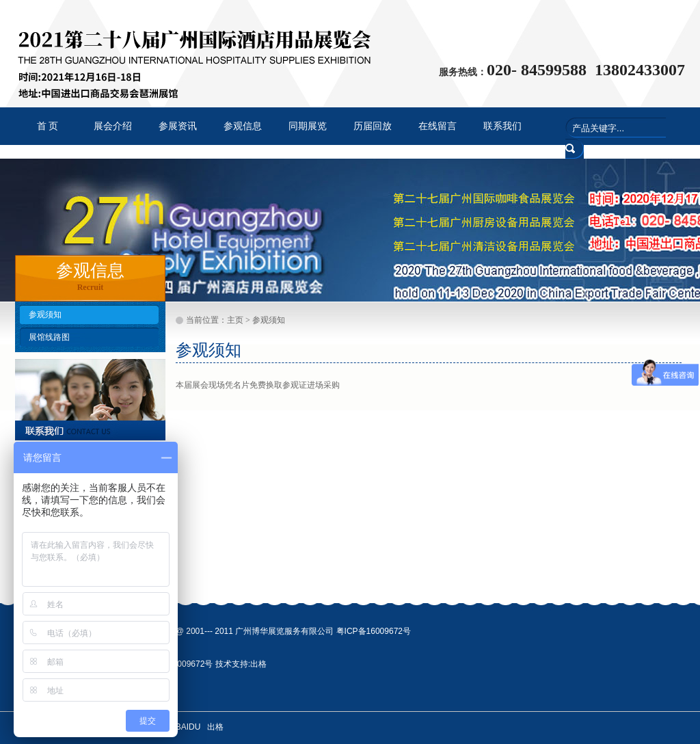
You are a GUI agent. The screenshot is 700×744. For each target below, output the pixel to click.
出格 (258, 664)
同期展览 (308, 126)
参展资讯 (178, 126)
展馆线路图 (49, 337)
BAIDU (188, 727)
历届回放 (373, 126)
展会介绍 (113, 126)
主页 (235, 320)
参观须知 (45, 315)
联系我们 (502, 126)
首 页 (48, 126)
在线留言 (437, 126)
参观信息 (243, 126)
